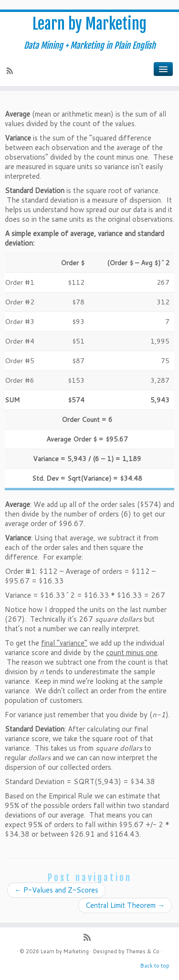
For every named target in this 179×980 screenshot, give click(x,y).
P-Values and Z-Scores (56, 890)
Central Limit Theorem (125, 905)
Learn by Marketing (89, 24)
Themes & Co (143, 951)
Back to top (155, 966)
